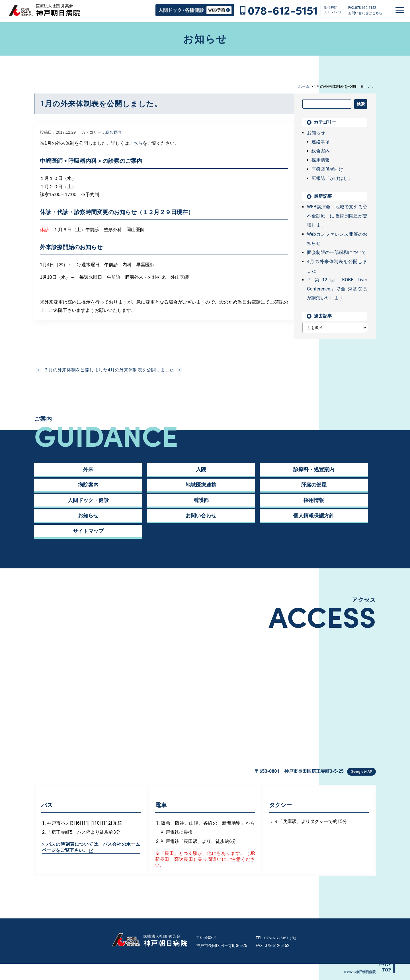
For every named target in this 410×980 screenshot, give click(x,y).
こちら (136, 143)
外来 (88, 469)
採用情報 (321, 160)
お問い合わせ (201, 516)
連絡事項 (321, 142)
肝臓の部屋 (314, 485)
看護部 (201, 500)
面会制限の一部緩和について (337, 252)
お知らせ (316, 133)
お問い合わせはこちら (365, 13)
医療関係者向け (327, 169)
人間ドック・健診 (88, 500)
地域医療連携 (201, 485)
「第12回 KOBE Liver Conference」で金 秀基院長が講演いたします (337, 289)
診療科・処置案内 (314, 469)
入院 (201, 469)
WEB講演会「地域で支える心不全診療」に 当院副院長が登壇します (337, 216)
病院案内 (88, 485)
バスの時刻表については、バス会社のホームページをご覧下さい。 (91, 847)
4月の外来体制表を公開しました (145, 370)
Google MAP (361, 771)
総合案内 (113, 132)
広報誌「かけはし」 (332, 178)
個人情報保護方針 (314, 516)
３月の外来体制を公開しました (72, 370)
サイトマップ (88, 531)
